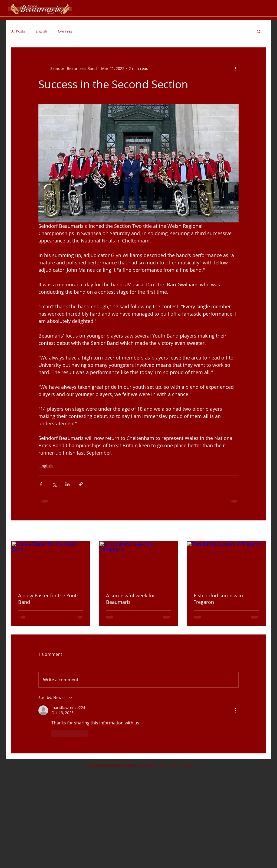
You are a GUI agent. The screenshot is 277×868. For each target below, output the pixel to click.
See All (260, 531)
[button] (259, 31)
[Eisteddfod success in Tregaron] (226, 563)
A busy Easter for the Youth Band (49, 599)
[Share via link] (81, 484)
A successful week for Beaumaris (131, 599)
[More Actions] (235, 710)
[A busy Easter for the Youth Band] (51, 563)
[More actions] (235, 68)
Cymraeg (65, 31)
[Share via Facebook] (41, 484)
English (41, 31)
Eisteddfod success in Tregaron (218, 599)
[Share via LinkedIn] (67, 484)
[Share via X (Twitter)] (54, 484)
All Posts (18, 31)
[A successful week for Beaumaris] (139, 563)
